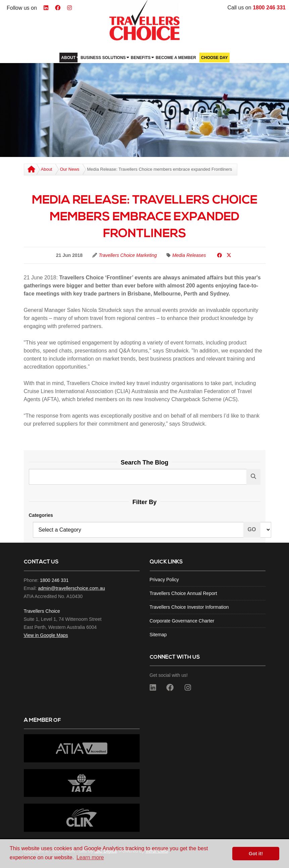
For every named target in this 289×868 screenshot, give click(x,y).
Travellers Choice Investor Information (189, 607)
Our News (69, 169)
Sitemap (158, 635)
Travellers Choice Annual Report (183, 593)
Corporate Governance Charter (182, 621)
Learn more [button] (90, 857)
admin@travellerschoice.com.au (71, 588)
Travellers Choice (42, 611)
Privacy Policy (164, 580)
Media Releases (189, 255)
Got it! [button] (256, 854)
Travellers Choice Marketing (128, 255)
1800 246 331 (269, 8)
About (47, 169)
